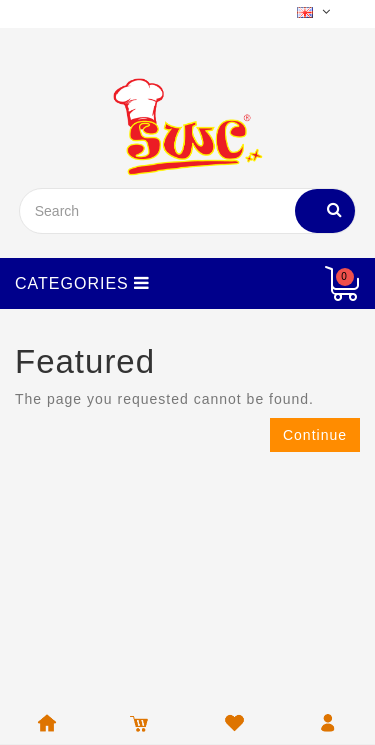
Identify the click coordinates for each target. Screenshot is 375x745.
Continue (315, 435)
